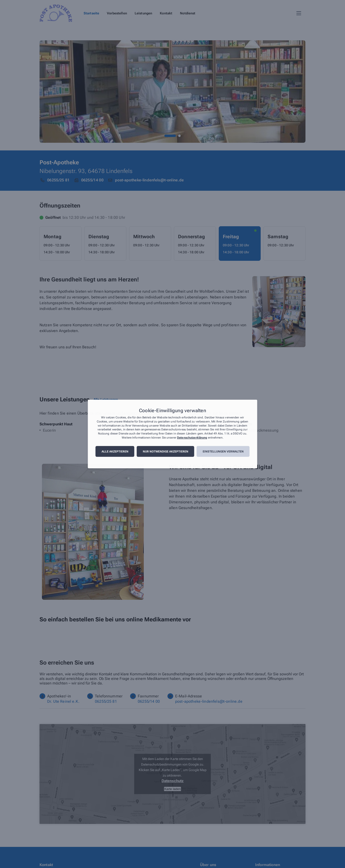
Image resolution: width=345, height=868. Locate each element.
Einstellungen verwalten (223, 452)
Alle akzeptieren (115, 452)
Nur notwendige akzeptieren (166, 452)
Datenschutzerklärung (192, 438)
